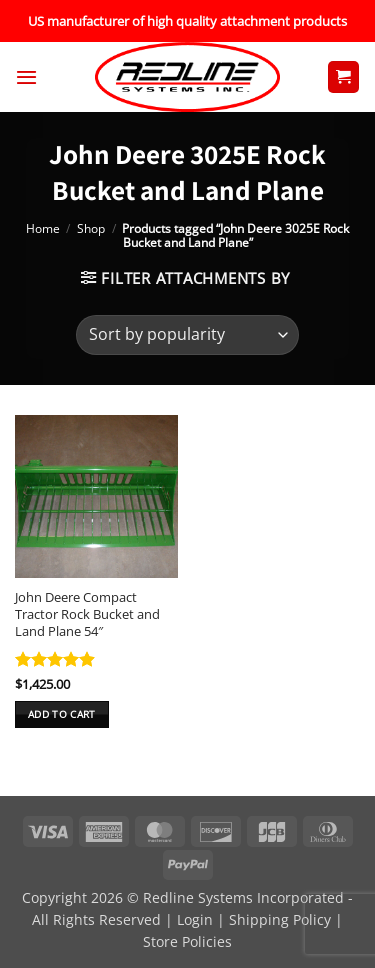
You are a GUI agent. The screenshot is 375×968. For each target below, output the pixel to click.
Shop (91, 228)
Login (195, 919)
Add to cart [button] (61, 714)
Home (43, 228)
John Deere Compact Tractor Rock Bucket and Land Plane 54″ (87, 614)
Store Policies (187, 941)
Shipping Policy (280, 919)
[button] (26, 77)
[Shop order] (187, 335)
